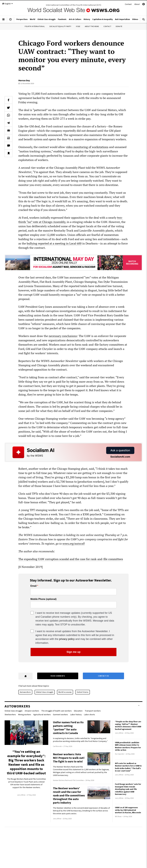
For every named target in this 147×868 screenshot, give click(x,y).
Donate (119, 26)
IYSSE (78, 26)
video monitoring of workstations (87, 147)
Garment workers (60, 714)
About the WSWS (92, 26)
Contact (128, 4)
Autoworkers (25, 692)
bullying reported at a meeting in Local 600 (54, 243)
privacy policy (67, 639)
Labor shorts (89, 714)
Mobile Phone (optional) (43, 599)
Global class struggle (45, 692)
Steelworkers (10, 714)
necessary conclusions (63, 336)
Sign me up (73, 652)
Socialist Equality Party (60, 26)
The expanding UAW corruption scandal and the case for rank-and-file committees (71, 559)
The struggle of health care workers (56, 711)
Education (78, 711)
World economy (65, 692)
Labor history (76, 714)
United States (83, 692)
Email (34, 586)
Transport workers (93, 711)
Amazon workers (32, 711)
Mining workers (25, 714)
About (137, 4)
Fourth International (35, 26)
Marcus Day (24, 80)
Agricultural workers (42, 714)
